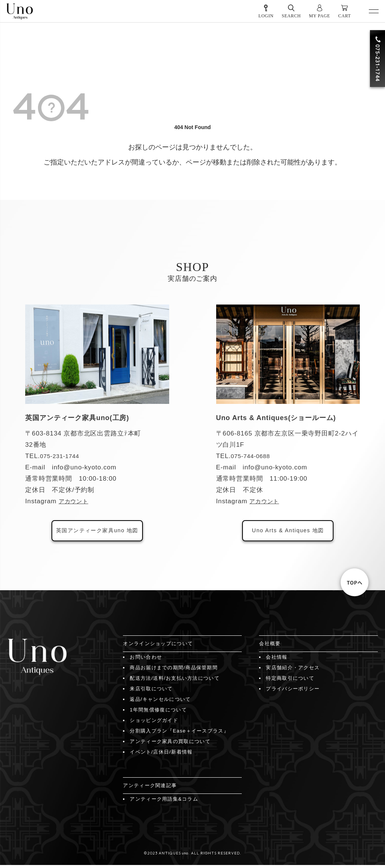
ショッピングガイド (154, 723)
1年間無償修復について (158, 713)
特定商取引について (290, 681)
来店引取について (151, 692)
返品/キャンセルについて (160, 702)
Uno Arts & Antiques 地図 (288, 532)
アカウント (75, 501)
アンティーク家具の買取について (170, 744)
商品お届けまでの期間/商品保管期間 (174, 671)
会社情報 (277, 660)
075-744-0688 (253, 456)
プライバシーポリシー (293, 692)
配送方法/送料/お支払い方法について (175, 681)
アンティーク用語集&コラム (164, 802)
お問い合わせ (146, 660)
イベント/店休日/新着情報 (161, 755)
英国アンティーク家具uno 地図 (97, 532)
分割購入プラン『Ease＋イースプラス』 (179, 734)
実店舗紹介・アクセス (293, 671)
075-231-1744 (62, 456)
